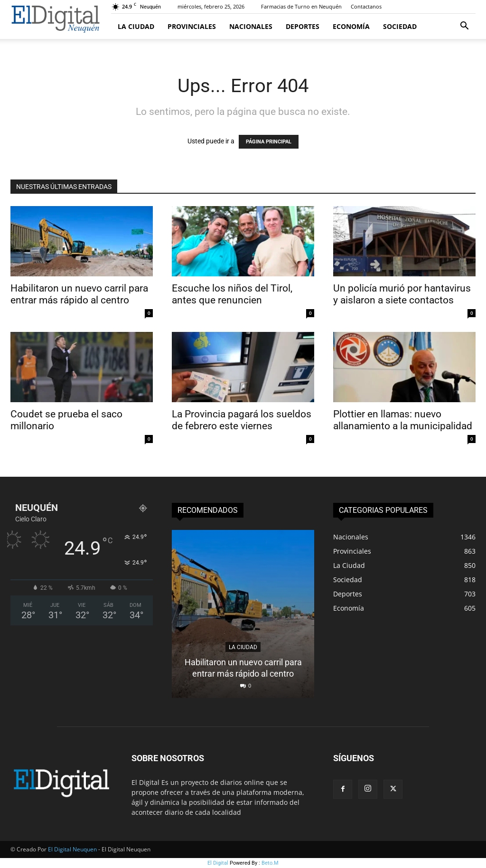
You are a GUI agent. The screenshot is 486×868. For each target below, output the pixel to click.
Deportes (303, 26)
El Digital (218, 863)
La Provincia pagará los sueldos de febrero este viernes (242, 420)
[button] (464, 27)
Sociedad (400, 26)
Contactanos (366, 6)
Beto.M (270, 863)
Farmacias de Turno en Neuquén (301, 6)
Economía (351, 26)
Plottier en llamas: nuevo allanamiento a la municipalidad (404, 420)
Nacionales (251, 26)
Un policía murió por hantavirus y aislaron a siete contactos (402, 294)
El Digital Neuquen (72, 849)
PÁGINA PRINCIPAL (269, 142)
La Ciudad (136, 26)
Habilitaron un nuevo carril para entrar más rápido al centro (79, 294)
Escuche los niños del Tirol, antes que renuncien (232, 294)
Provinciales (192, 26)
